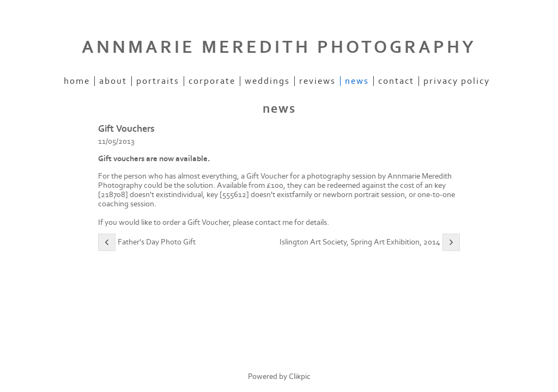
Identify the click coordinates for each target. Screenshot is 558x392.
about (113, 81)
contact (396, 81)
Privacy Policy (457, 81)
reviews (317, 81)
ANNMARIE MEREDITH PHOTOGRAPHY (279, 47)
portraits (158, 81)
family (302, 195)
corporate (212, 81)
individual (187, 195)
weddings (267, 81)
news (357, 81)
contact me (274, 222)
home (77, 81)
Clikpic (300, 376)
